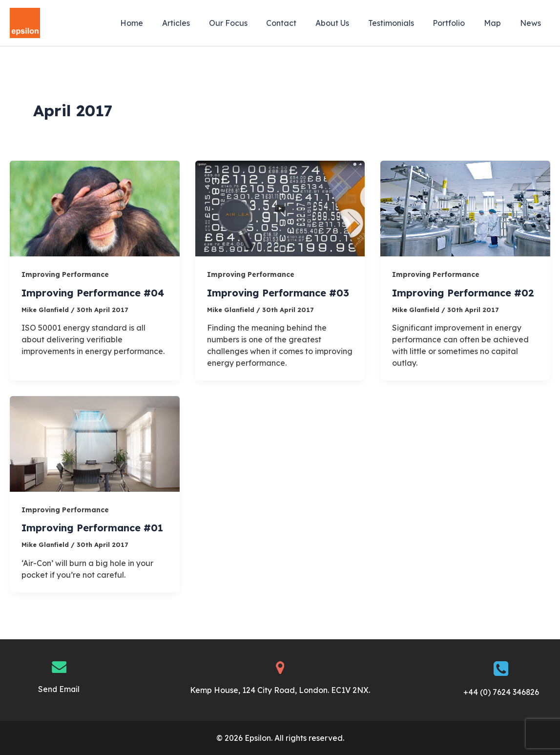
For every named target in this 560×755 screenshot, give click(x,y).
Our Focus (249, 23)
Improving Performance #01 (93, 528)
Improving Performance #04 (93, 293)
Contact (299, 23)
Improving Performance (65, 274)
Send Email (59, 689)
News (532, 23)
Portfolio (457, 23)
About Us (347, 23)
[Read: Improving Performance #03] (280, 208)
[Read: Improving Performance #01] (95, 443)
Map (497, 23)
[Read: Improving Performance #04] (95, 208)
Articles (200, 23)
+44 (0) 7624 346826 (501, 692)
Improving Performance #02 (464, 293)
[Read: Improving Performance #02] (465, 208)
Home (159, 23)
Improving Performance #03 (279, 293)
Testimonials (402, 23)
